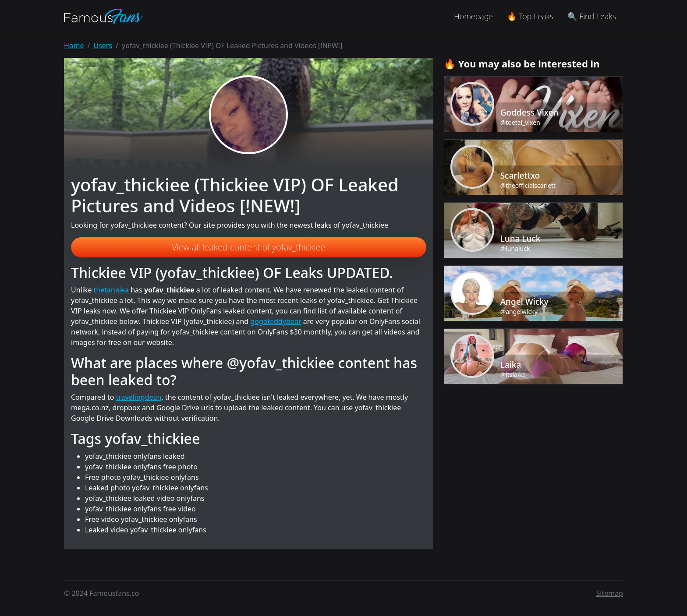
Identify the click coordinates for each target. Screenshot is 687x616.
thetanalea (111, 290)
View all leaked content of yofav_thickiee (248, 247)
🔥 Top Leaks (530, 16)
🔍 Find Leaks (592, 16)
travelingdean (139, 397)
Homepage (473, 16)
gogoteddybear (276, 321)
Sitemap (610, 593)
